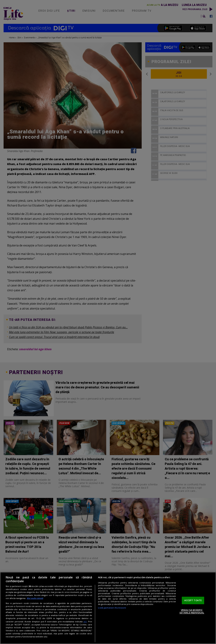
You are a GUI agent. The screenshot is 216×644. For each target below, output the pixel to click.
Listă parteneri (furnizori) (112, 608)
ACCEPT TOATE (193, 600)
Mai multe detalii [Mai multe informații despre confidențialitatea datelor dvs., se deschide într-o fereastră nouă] (35, 598)
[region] (108, 608)
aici (85, 622)
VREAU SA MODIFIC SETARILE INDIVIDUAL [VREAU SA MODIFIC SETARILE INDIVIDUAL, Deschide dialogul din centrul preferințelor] (192, 611)
